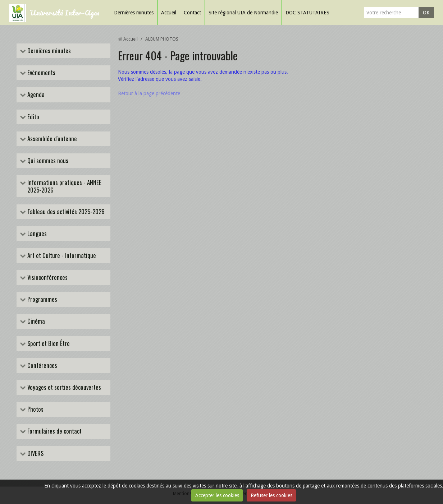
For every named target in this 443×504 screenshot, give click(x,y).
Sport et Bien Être (48, 344)
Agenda (35, 95)
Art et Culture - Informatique (61, 256)
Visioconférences (47, 278)
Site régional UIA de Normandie (243, 13)
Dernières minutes (134, 13)
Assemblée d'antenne (51, 139)
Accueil (169, 13)
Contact (192, 13)
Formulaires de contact (54, 431)
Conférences (42, 366)
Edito (33, 117)
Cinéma (35, 321)
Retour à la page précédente (149, 93)
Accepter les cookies (217, 495)
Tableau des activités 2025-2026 (65, 212)
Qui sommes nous (47, 161)
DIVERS (35, 454)
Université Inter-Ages (65, 12)
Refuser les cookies (271, 495)
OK (426, 13)
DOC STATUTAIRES (307, 13)
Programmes (42, 299)
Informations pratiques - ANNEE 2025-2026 (64, 186)
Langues (36, 234)
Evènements (41, 73)
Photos (35, 409)
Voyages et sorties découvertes (63, 387)
